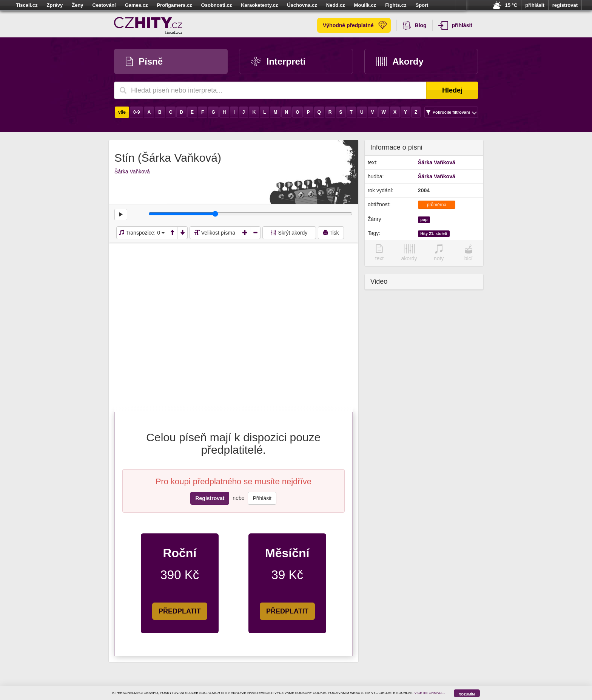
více (461, 5)
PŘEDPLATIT (180, 611)
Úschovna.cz (302, 5)
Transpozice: (142, 233)
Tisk (331, 233)
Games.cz (136, 5)
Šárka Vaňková (132, 172)
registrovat (565, 5)
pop (424, 219)
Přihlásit (262, 498)
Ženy (77, 5)
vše (122, 112)
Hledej (452, 90)
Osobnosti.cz (217, 5)
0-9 (136, 112)
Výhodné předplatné (355, 25)
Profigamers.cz (174, 5)
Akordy (400, 61)
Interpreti (278, 61)
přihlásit (535, 5)
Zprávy (55, 5)
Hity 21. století (434, 233)
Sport (422, 5)
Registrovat (210, 498)
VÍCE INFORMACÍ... (430, 693)
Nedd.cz (336, 5)
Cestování (104, 5)
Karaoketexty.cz (259, 5)
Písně (144, 61)
